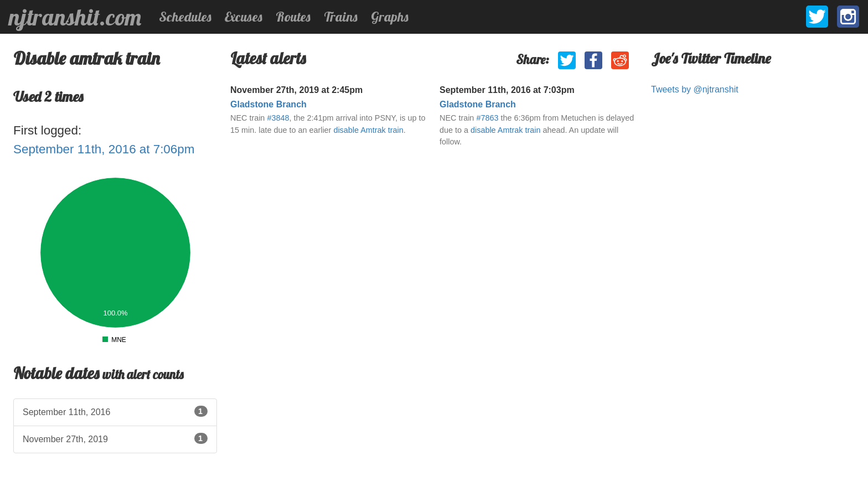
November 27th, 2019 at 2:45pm (296, 90)
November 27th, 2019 (115, 438)
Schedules (185, 17)
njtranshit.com (75, 17)
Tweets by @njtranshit (695, 89)
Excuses (244, 17)
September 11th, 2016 (115, 411)
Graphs (390, 17)
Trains (341, 17)
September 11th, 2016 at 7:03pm (507, 90)
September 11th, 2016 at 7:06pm (104, 149)
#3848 (278, 118)
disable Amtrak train (368, 130)
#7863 (487, 118)
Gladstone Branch (268, 104)
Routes (293, 17)
